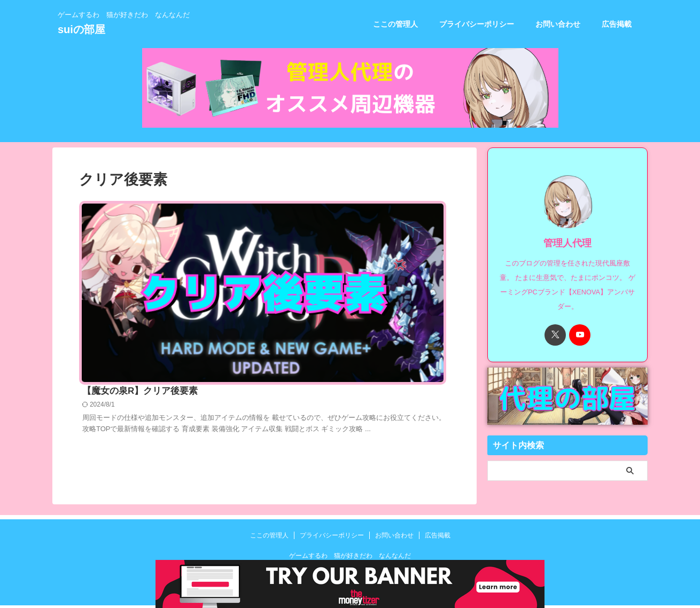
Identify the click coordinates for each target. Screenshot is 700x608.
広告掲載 (617, 24)
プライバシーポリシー (477, 24)
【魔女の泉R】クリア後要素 (302, 208)
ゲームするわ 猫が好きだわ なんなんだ (350, 558)
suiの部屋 (81, 29)
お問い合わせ (558, 24)
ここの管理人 (395, 24)
